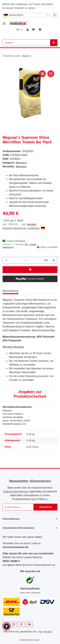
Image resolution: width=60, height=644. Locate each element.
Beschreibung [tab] (10, 291)
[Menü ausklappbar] (4, 22)
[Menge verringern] (6, 260)
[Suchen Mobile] (26, 43)
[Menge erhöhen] (54, 260)
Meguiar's (22, 163)
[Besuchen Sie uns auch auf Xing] (22, 624)
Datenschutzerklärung (16, 492)
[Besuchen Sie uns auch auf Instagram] (14, 624)
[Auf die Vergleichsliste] (42, 74)
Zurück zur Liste (12, 56)
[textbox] (26, 15)
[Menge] (26, 260)
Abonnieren (45, 507)
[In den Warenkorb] (5, 66)
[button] (28, 30)
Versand (31, 224)
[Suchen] (54, 43)
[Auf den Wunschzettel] (51, 74)
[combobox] (26, 15)
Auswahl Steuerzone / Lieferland (24, 228)
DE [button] (18, 30)
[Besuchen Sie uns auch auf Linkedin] (29, 624)
